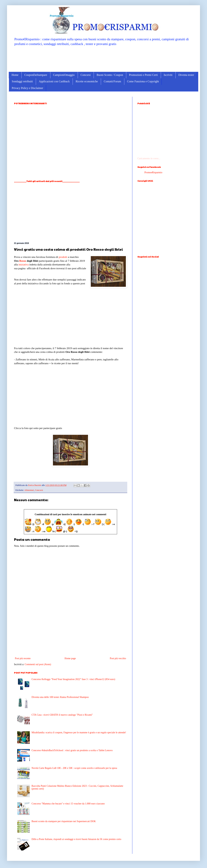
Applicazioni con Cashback (54, 81)
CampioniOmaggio (64, 75)
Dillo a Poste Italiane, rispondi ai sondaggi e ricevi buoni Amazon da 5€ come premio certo (76, 839)
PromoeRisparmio (153, 172)
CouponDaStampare (36, 75)
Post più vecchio (118, 658)
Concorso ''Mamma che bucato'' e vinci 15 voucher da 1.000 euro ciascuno (68, 804)
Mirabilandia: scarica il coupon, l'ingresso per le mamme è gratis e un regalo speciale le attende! (79, 733)
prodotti (63, 257)
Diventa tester (186, 75)
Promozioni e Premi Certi (143, 75)
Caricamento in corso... (149, 158)
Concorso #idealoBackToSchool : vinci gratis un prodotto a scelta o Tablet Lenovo (72, 750)
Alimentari (29, 490)
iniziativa (24, 264)
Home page (70, 658)
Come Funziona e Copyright (143, 81)
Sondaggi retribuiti (22, 81)
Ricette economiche (87, 81)
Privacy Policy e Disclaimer (27, 88)
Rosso (23, 261)
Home (15, 75)
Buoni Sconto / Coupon (110, 75)
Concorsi (86, 75)
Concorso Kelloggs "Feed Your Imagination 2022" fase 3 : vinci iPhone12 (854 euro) (73, 679)
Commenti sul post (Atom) (38, 664)
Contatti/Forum (112, 81)
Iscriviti (168, 75)
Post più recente (23, 658)
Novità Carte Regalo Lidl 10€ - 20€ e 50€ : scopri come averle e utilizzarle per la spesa (74, 768)
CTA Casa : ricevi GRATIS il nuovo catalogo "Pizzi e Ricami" (62, 715)
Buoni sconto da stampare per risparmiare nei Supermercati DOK (64, 821)
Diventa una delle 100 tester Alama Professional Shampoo (60, 697)
